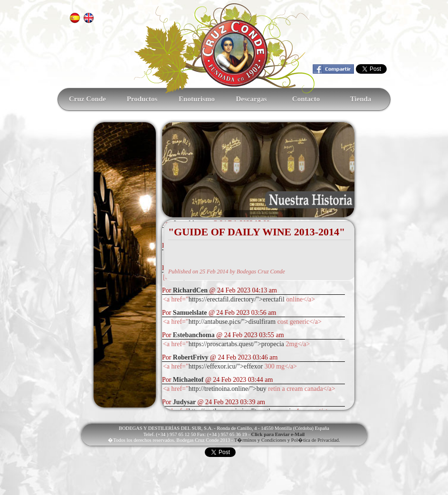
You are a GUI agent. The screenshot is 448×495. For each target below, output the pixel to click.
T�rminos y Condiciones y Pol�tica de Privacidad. (287, 440)
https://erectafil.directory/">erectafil (237, 299)
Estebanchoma (194, 335)
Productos (142, 99)
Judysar (184, 402)
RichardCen (190, 290)
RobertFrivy (191, 357)
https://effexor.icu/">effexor (226, 366)
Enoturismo (197, 99)
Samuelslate (190, 313)
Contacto (306, 99)
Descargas (252, 99)
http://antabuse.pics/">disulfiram (232, 322)
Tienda (361, 99)
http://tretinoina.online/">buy (228, 389)
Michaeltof (188, 380)
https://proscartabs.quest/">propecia (236, 344)
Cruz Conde (87, 99)
